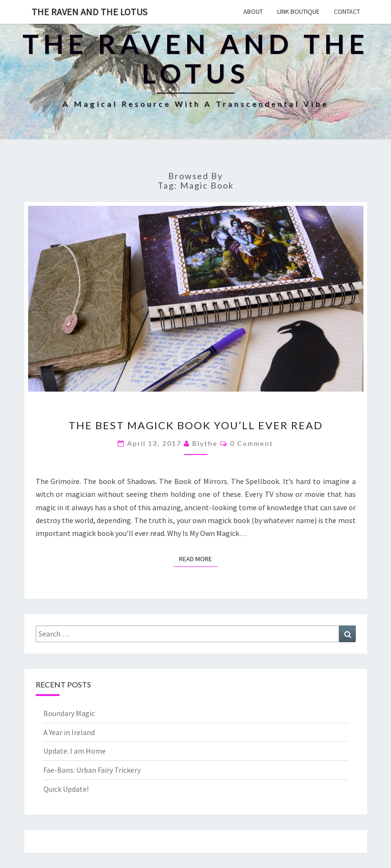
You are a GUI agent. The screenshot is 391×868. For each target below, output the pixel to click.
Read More (198, 558)
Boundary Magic (69, 713)
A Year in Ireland (69, 732)
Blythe (205, 443)
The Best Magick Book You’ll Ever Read (196, 425)
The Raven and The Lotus (89, 12)
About (253, 11)
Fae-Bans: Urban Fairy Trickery (92, 770)
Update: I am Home (75, 751)
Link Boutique (298, 11)
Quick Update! (66, 789)
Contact (347, 11)
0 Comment (252, 443)
